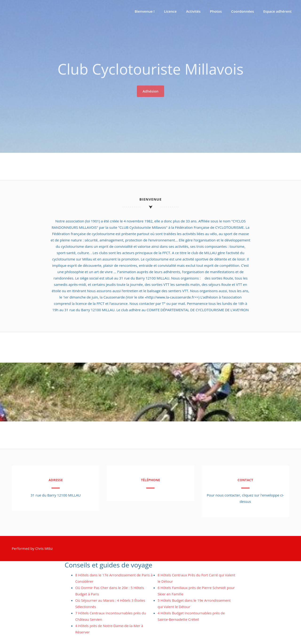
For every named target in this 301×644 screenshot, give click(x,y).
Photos (216, 11)
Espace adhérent (278, 11)
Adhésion (150, 90)
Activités (193, 11)
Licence (170, 11)
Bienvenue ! (145, 11)
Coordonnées (242, 11)
